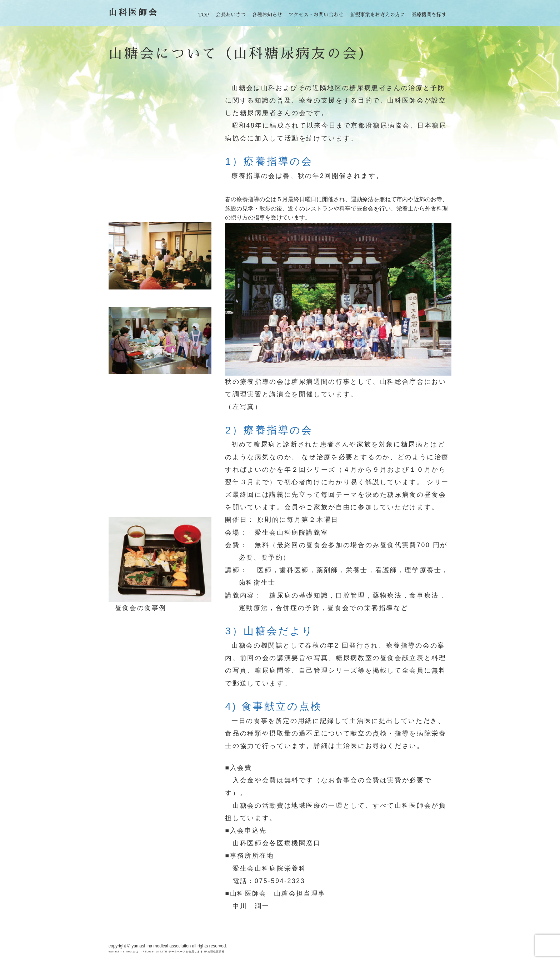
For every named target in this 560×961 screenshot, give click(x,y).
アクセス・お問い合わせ (316, 15)
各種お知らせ (267, 15)
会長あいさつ (231, 15)
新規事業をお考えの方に (377, 15)
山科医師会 (134, 13)
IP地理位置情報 (214, 952)
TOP (204, 15)
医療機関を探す (429, 15)
